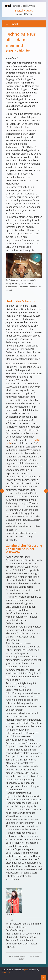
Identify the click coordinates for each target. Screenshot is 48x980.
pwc (26, 970)
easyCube (6, 972)
